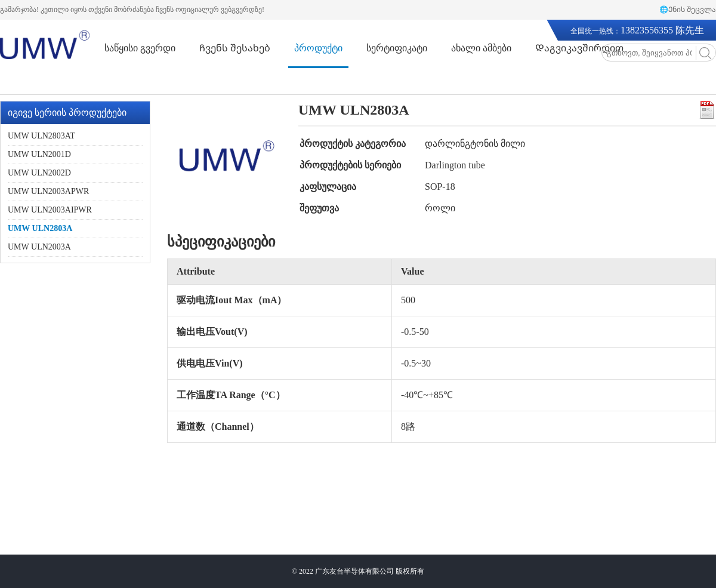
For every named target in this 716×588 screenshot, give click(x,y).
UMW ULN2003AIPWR (50, 210)
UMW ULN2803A (40, 228)
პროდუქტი (318, 48)
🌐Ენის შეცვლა (688, 10)
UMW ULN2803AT (41, 136)
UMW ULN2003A (39, 247)
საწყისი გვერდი (140, 48)
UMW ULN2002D (39, 173)
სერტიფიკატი (397, 48)
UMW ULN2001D (39, 154)
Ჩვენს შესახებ (235, 48)
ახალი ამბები (481, 48)
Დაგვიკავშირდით (579, 48)
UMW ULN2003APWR (48, 191)
